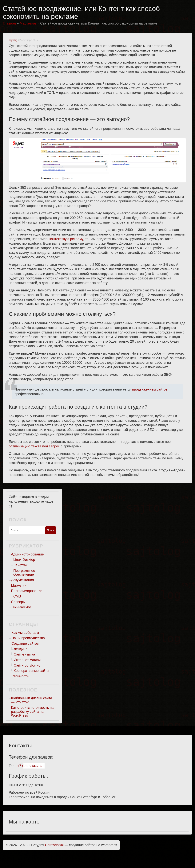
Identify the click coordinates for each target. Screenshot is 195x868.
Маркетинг (19, 586)
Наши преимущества (28, 638)
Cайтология (54, 845)
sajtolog (13, 40)
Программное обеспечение (24, 573)
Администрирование (27, 554)
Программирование (27, 591)
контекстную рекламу (66, 239)
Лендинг (20, 649)
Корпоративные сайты (31, 671)
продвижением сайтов (150, 389)
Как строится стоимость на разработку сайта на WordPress (32, 712)
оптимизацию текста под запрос (34, 446)
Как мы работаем (25, 633)
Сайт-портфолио (27, 665)
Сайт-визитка (24, 654)
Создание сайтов (25, 644)
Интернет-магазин (28, 660)
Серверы (18, 602)
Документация (22, 580)
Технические (21, 607)
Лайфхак (20, 565)
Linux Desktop (24, 560)
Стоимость (20, 676)
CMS (17, 596)
